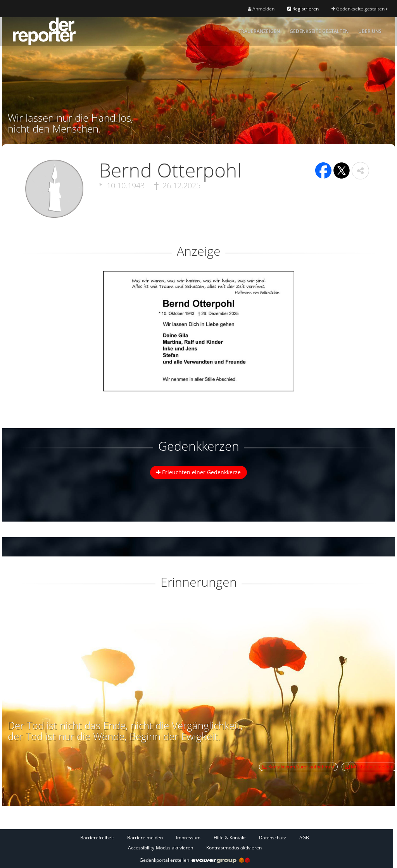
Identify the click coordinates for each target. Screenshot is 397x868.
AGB (304, 838)
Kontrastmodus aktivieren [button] (234, 848)
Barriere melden (145, 838)
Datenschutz (273, 838)
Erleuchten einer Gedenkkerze (198, 472)
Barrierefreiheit (97, 838)
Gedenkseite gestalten (359, 9)
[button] (360, 171)
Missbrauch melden (369, 767)
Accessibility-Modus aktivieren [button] (161, 848)
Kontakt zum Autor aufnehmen (298, 767)
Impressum (188, 838)
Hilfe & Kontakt (230, 838)
